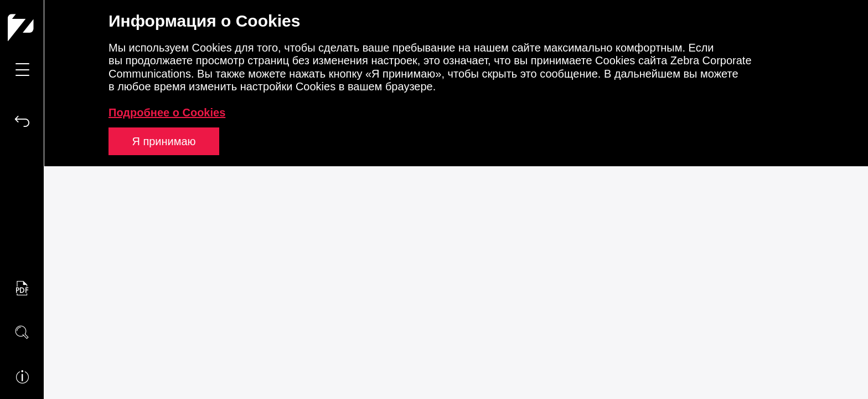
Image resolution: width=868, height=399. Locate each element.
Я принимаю (164, 141)
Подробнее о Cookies (167, 112)
